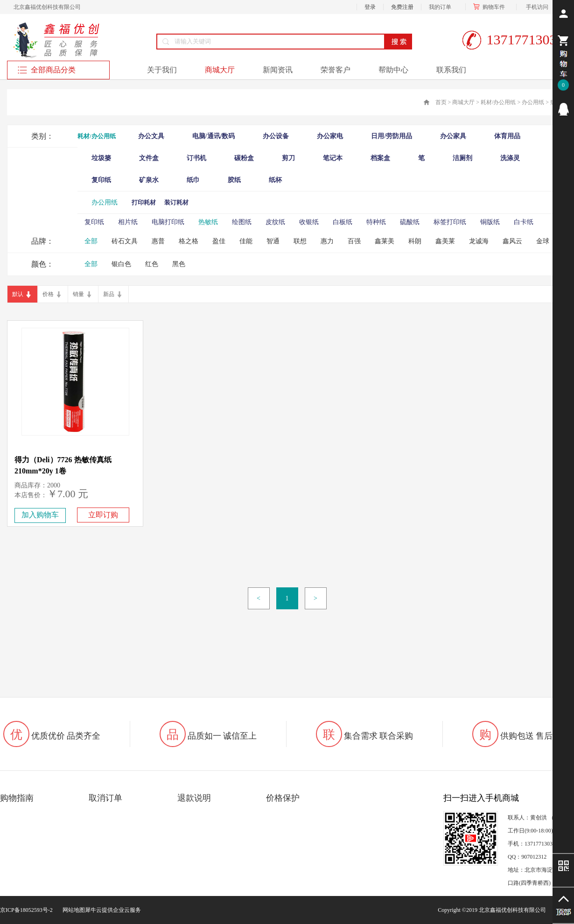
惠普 (158, 241)
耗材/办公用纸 (498, 102)
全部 (91, 241)
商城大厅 (463, 102)
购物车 (491, 7)
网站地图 (72, 910)
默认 (18, 294)
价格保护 (283, 798)
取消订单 (105, 798)
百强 (354, 241)
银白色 (121, 264)
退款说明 (194, 798)
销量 (78, 294)
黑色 (179, 264)
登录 (370, 7)
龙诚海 (479, 241)
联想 (300, 241)
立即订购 (103, 515)
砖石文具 (125, 241)
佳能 (246, 241)
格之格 (189, 241)
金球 (543, 241)
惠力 (327, 241)
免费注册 (402, 7)
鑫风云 (512, 241)
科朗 (415, 241)
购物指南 (17, 798)
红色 (152, 264)
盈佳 (219, 241)
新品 (109, 294)
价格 (48, 294)
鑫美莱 (445, 241)
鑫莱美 (385, 241)
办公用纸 (533, 102)
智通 (273, 241)
